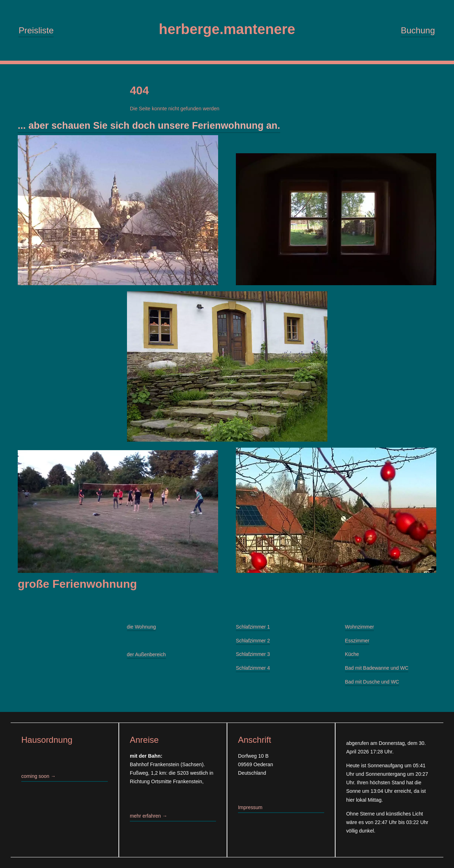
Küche (352, 656)
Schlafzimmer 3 (253, 656)
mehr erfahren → (149, 816)
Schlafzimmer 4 (253, 670)
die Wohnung (142, 629)
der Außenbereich (147, 656)
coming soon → (39, 776)
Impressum (250, 807)
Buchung (418, 31)
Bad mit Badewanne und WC (378, 670)
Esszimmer (358, 642)
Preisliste (36, 31)
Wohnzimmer (360, 629)
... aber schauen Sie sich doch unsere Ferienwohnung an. (153, 126)
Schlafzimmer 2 (253, 642)
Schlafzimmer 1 (253, 629)
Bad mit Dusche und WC (373, 684)
